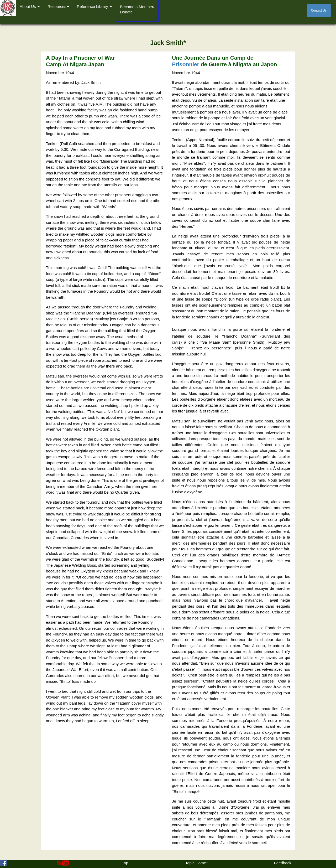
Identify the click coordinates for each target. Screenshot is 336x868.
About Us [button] (30, 6)
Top (125, 863)
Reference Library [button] (94, 6)
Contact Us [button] (319, 11)
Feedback (283, 863)
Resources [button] (58, 6)
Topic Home (196, 863)
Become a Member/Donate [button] (137, 9)
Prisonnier (186, 64)
